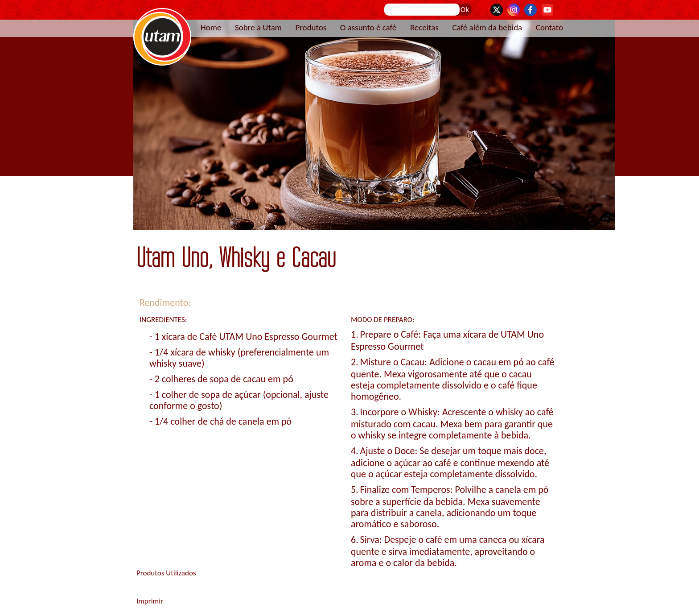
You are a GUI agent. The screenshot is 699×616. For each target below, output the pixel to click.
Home (211, 27)
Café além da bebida (487, 27)
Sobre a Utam (258, 27)
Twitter (497, 10)
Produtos (311, 27)
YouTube (547, 10)
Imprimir (150, 601)
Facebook (530, 10)
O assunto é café (368, 27)
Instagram (514, 10)
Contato (549, 27)
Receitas (424, 27)
